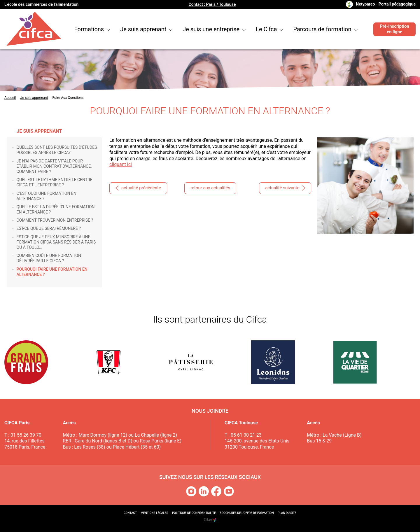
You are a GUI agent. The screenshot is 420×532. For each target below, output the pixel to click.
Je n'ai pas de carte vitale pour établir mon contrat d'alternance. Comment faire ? (54, 166)
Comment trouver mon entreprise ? (55, 220)
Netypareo (386, 4)
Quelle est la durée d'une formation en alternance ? (56, 209)
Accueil (10, 98)
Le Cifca (269, 29)
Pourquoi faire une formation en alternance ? (52, 272)
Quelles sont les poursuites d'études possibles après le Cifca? (57, 150)
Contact (130, 513)
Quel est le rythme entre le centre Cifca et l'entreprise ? (55, 182)
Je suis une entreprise (214, 29)
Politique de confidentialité (194, 513)
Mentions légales (154, 513)
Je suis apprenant (146, 29)
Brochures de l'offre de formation (247, 513)
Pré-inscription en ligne (394, 29)
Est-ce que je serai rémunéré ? (49, 228)
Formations (92, 29)
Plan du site (287, 513)
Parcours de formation (325, 29)
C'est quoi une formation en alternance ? (47, 196)
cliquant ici (121, 164)
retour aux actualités (210, 188)
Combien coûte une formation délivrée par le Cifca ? (49, 258)
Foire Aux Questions (68, 98)
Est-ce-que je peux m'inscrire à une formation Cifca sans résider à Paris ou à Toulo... (56, 242)
